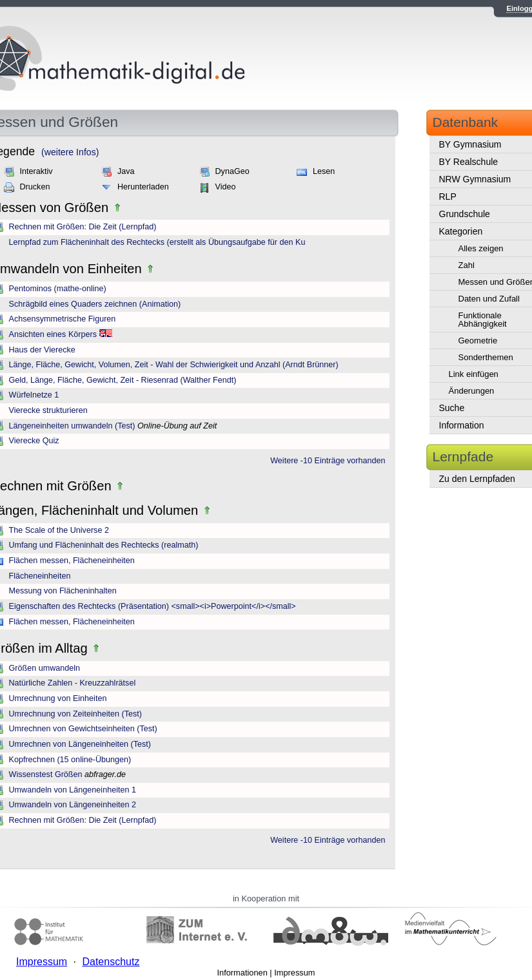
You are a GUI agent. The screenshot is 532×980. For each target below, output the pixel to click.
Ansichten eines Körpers (53, 334)
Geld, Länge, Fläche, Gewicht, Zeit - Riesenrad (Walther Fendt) (123, 380)
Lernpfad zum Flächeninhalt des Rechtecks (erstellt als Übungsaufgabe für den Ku (157, 242)
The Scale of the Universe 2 (59, 530)
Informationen (242, 973)
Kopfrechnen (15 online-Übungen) (70, 760)
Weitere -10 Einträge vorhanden (328, 461)
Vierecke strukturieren (48, 410)
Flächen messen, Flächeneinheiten (72, 561)
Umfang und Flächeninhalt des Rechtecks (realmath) (104, 545)
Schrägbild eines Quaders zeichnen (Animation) (95, 304)
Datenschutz (111, 962)
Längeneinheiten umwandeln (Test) (72, 426)
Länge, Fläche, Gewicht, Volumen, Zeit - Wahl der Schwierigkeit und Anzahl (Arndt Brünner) (174, 365)
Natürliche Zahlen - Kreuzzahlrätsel (73, 683)
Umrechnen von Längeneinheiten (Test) (80, 744)
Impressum (294, 973)
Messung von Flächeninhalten (63, 591)
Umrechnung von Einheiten (58, 698)
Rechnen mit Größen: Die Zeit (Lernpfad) (83, 227)
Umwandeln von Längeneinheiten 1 (73, 790)
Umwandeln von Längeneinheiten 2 (73, 805)
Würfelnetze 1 (34, 395)
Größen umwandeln (45, 668)
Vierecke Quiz (34, 441)
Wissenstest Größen (46, 774)
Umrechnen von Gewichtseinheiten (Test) (83, 729)
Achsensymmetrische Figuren (63, 319)
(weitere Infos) (70, 152)
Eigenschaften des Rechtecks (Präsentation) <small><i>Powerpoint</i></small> (153, 606)
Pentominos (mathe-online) (58, 289)
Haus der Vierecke (42, 350)
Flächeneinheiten (40, 576)
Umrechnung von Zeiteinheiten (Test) (76, 714)
